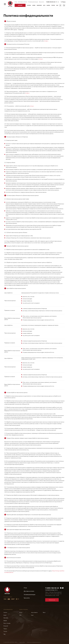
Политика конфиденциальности (34, 642)
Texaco (5, 628)
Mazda (48, 5)
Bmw (44, 612)
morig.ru (46, 40)
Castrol (29, 5)
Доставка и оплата (23, 2)
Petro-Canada (7, 623)
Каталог (20, 5)
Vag (57, 5)
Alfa (44, 5)
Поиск (63, 2)
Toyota (53, 5)
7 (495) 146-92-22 (51, 2)
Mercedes (39, 5)
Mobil (34, 5)
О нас (16, 2)
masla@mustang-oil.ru (51, 589)
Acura (21, 612)
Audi (32, 615)
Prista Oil (6, 625)
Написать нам (52, 599)
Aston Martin (34, 612)
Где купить (42, 2)
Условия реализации (33, 2)
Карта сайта (22, 642)
